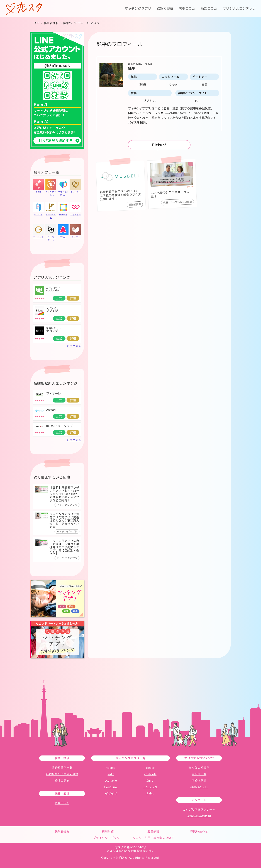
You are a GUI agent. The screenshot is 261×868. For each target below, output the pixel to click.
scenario (111, 781)
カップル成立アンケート (199, 810)
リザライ (63, 215)
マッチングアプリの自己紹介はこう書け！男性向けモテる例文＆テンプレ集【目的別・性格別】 (64, 547)
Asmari (51, 410)
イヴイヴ (111, 793)
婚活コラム (209, 9)
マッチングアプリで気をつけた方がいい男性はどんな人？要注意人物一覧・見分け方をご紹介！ (64, 521)
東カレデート (55, 331)
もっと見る (74, 346)
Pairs (150, 793)
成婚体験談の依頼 (199, 816)
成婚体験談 (199, 781)
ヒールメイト (51, 216)
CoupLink (111, 787)
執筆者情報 (62, 831)
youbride (52, 290)
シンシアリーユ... (51, 194)
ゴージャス (38, 237)
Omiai (150, 781)
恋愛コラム (187, 9)
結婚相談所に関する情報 (62, 774)
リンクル (38, 215)
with (111, 774)
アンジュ (76, 237)
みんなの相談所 (199, 768)
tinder (150, 768)
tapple (111, 768)
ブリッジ (52, 311)
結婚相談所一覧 (62, 768)
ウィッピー (76, 215)
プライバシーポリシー (108, 838)
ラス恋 (38, 192)
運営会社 (153, 831)
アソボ (63, 237)
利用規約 (108, 831)
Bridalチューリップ (59, 426)
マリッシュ (76, 192)
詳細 (73, 298)
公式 (59, 298)
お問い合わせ (199, 831)
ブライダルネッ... (63, 194)
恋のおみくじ (199, 787)
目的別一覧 (199, 774)
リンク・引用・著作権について (153, 838)
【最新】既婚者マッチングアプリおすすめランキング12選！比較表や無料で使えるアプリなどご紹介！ (64, 494)
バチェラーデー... (51, 239)
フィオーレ (54, 393)
